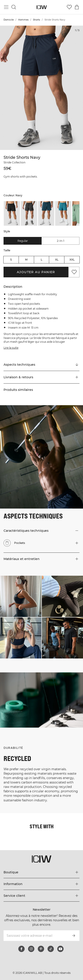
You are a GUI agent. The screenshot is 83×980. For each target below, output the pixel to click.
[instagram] (31, 949)
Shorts (37, 20)
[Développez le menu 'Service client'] (41, 896)
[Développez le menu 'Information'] (41, 884)
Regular (23, 241)
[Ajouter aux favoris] (74, 272)
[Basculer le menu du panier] (77, 7)
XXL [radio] (72, 260)
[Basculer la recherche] (14, 7)
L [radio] (41, 260)
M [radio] (26, 260)
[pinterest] (41, 949)
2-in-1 (61, 241)
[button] (41, 377)
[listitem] (12, 213)
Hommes (23, 20)
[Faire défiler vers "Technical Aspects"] (41, 365)
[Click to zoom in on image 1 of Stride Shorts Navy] (41, 88)
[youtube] (60, 949)
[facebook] (21, 949)
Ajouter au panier (36, 272)
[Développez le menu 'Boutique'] (41, 872)
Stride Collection (14, 162)
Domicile (9, 20)
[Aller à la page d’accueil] (41, 7)
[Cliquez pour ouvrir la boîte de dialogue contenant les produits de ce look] (21, 596)
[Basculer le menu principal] (6, 7)
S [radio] (11, 260)
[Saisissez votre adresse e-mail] (36, 936)
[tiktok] (51, 949)
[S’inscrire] (74, 936)
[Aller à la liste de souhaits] (69, 7)
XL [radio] (57, 260)
